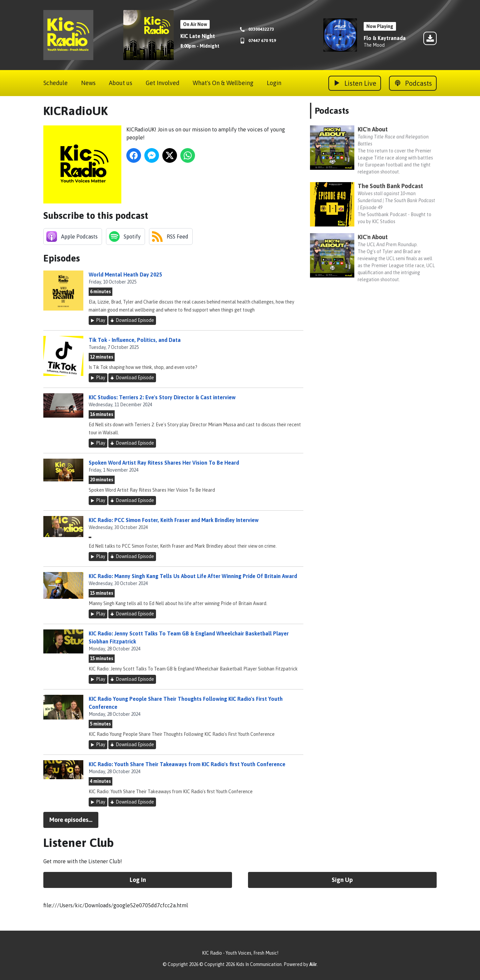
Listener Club (79, 843)
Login (274, 83)
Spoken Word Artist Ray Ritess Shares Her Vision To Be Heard (164, 463)
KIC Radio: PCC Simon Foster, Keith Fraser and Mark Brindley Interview (174, 520)
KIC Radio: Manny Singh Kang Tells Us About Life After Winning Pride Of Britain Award (193, 576)
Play (101, 320)
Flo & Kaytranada (385, 38)
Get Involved (162, 83)
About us (121, 83)
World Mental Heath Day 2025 (125, 275)
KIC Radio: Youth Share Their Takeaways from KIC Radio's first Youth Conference (187, 764)
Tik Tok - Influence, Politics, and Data (135, 340)
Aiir (313, 964)
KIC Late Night (198, 36)
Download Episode (135, 320)
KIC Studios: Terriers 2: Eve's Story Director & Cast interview (162, 397)
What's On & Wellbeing (223, 83)
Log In (138, 880)
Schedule (55, 83)
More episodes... (71, 820)
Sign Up (342, 880)
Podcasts (332, 111)
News (88, 83)
